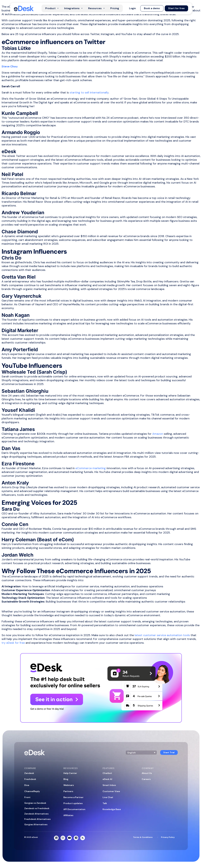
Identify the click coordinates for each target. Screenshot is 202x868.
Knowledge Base (112, 809)
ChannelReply (32, 791)
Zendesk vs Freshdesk (37, 808)
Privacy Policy (168, 837)
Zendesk (29, 773)
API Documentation (74, 809)
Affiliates (68, 815)
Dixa (27, 785)
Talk (105, 803)
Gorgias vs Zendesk (35, 803)
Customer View (111, 791)
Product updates (73, 803)
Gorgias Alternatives (36, 824)
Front (27, 797)
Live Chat (108, 797)
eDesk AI (107, 779)
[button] (132, 8)
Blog (66, 779)
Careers (146, 779)
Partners (68, 791)
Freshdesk (30, 779)
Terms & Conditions (143, 837)
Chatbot (107, 773)
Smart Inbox (109, 785)
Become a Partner (73, 797)
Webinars (69, 785)
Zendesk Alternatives (36, 814)
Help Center (70, 773)
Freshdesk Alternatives (37, 819)
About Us (147, 773)
